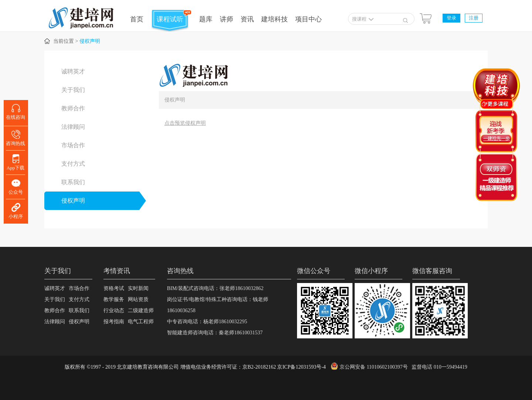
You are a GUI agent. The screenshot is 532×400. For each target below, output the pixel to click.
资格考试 (114, 288)
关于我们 (73, 90)
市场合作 (73, 145)
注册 (474, 18)
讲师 (226, 19)
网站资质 (138, 299)
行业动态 (114, 311)
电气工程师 (141, 322)
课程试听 (170, 19)
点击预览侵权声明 (185, 123)
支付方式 (73, 164)
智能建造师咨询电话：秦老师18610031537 (215, 333)
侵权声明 (90, 41)
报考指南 (114, 322)
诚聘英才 (73, 71)
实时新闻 (138, 288)
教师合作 (73, 108)
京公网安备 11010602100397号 (374, 367)
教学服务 (114, 299)
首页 (137, 19)
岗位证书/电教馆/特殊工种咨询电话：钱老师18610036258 (218, 305)
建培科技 (274, 19)
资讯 (247, 19)
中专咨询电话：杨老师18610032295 (207, 322)
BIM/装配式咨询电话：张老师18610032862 (215, 288)
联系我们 (73, 182)
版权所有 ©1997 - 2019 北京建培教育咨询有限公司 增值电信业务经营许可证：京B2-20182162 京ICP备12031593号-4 (195, 367)
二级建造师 (141, 311)
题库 (206, 19)
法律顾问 (73, 127)
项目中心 (308, 19)
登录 (451, 18)
